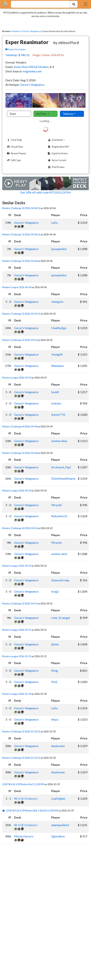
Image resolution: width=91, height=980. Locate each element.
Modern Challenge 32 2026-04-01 (20, 604)
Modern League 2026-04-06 (17, 287)
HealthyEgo (59, 328)
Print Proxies (56, 167)
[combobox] (38, 4)
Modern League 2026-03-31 (17, 656)
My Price (42, 114)
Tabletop (68, 114)
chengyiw (57, 302)
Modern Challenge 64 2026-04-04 (20, 426)
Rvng (54, 670)
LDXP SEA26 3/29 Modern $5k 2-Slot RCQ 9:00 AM (32, 811)
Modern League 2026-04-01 (17, 630)
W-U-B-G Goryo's (26, 798)
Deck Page (14, 140)
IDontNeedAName (63, 478)
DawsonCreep (60, 580)
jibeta (55, 644)
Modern (16, 31)
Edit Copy (14, 160)
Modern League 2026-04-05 (17, 378)
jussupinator (59, 249)
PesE (54, 682)
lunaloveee (58, 746)
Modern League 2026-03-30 (17, 694)
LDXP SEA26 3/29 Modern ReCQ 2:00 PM (23, 784)
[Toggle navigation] (85, 4)
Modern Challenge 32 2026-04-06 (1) (21, 208)
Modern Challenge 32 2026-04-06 (20, 261)
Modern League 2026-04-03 (17, 491)
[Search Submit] (74, 4)
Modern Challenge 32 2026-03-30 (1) (21, 731)
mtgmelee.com (32, 71)
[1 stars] (4, 811)
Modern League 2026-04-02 (17, 566)
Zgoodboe (58, 836)
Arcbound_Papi (61, 467)
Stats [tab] (13, 114)
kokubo (56, 403)
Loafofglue (58, 798)
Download (62, 140)
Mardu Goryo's (24, 836)
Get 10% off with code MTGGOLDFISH (46, 192)
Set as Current (57, 160)
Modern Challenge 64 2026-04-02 (20, 528)
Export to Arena (57, 153)
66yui (55, 719)
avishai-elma (59, 441)
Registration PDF (58, 147)
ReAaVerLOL (59, 516)
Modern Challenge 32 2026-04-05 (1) (21, 314)
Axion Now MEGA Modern (31, 67)
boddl (55, 392)
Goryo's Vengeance (31, 31)
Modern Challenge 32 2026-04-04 (20, 453)
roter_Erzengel (61, 618)
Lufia (54, 222)
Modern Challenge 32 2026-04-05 (20, 340)
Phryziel (56, 505)
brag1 (55, 591)
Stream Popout (16, 153)
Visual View (15, 147)
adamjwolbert (60, 825)
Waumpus (58, 366)
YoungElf (57, 354)
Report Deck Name (16, 49)
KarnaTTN (58, 415)
